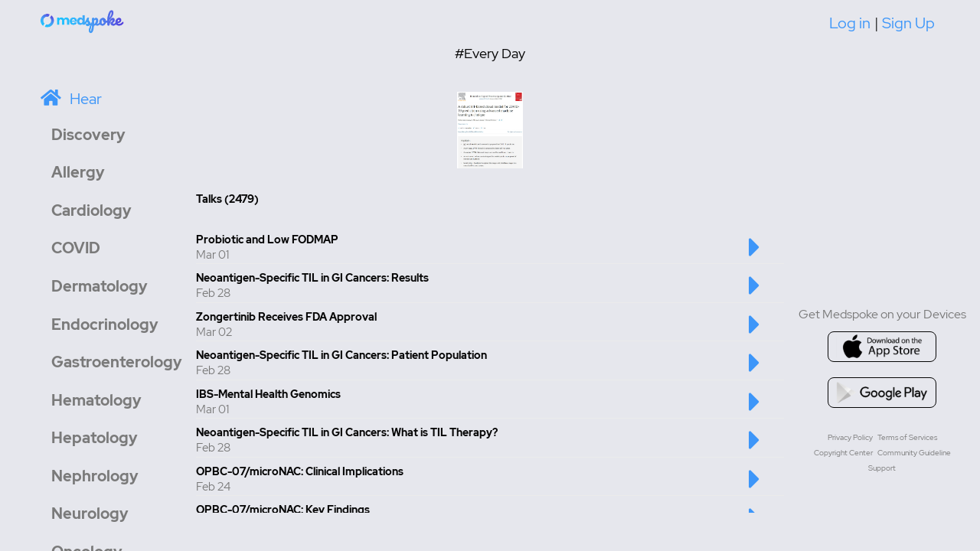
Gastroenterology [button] (117, 362)
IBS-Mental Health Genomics (268, 394)
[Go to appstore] (882, 347)
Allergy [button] (78, 172)
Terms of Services (907, 437)
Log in (850, 23)
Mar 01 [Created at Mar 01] (212, 255)
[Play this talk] (755, 255)
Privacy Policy (850, 437)
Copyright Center (843, 453)
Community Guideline (914, 453)
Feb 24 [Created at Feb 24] (213, 487)
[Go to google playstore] (882, 393)
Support (882, 468)
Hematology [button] (96, 400)
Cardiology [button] (91, 210)
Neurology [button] (90, 514)
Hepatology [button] (95, 438)
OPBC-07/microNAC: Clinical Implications (300, 471)
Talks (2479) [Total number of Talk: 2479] (227, 199)
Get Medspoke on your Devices (882, 314)
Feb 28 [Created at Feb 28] (213, 293)
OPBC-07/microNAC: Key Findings (283, 510)
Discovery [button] (88, 135)
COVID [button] (76, 248)
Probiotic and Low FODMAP (267, 240)
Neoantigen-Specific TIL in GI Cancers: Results (312, 278)
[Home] (83, 21)
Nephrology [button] (95, 476)
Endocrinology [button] (105, 324)
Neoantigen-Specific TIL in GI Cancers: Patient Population (341, 355)
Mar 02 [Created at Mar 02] (214, 332)
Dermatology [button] (100, 286)
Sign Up (908, 23)
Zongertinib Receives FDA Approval (286, 317)
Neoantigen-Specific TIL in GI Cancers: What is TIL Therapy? (347, 432)
